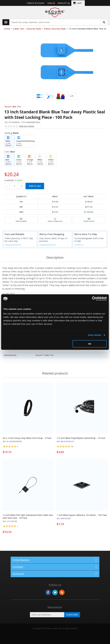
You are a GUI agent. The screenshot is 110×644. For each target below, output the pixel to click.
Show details (95, 335)
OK (90, 344)
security (6, 294)
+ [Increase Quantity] (22, 186)
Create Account (36, 3)
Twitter (55, 592)
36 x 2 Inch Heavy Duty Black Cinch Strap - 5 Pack (27, 438)
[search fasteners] (104, 22)
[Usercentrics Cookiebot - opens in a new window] (94, 299)
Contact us (79, 245)
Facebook (48, 592)
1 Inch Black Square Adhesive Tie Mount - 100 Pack (82, 515)
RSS (62, 592)
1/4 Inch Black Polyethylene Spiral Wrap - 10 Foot (81, 438)
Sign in (51, 3)
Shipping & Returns (13, 245)
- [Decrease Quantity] (7, 186)
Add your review (27, 126)
